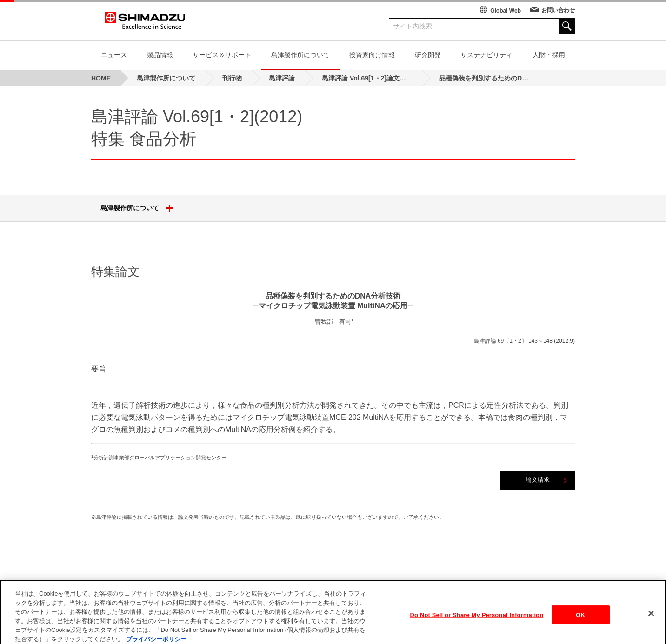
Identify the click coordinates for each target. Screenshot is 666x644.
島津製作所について (300, 55)
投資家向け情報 (372, 55)
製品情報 (160, 55)
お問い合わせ (558, 10)
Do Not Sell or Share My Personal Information (477, 621)
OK (580, 621)
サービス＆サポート (222, 55)
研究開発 (428, 55)
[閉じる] (651, 619)
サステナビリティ (486, 55)
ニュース (114, 55)
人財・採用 (549, 55)
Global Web (506, 11)
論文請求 (538, 480)
